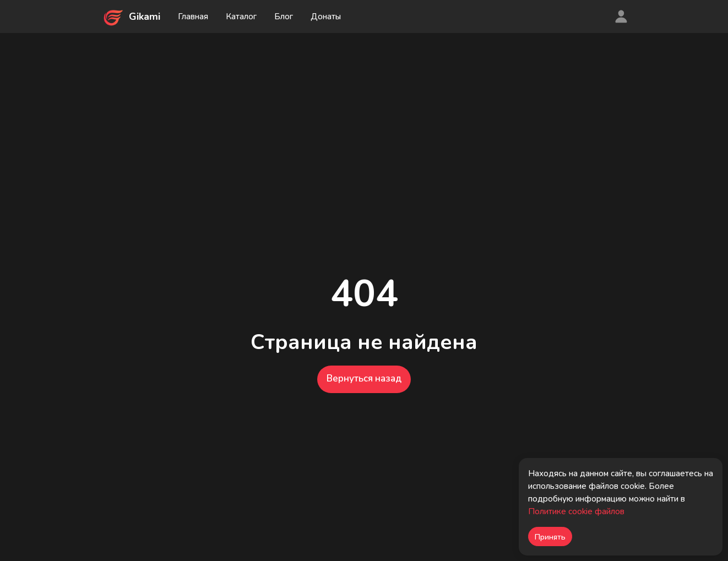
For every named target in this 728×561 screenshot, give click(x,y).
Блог (284, 17)
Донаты (326, 17)
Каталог (241, 17)
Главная (193, 17)
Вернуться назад (364, 378)
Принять (550, 537)
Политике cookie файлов (576, 511)
